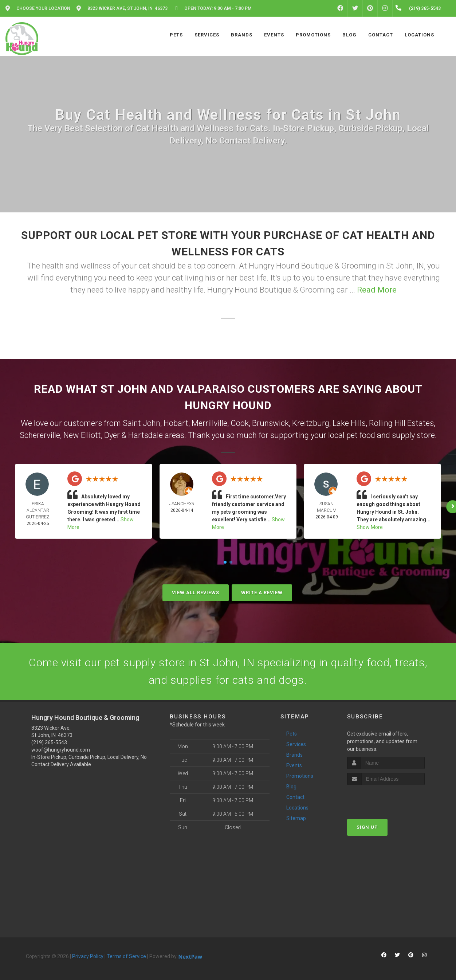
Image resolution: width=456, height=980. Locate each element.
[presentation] (386, 799)
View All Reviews (196, 593)
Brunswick (270, 423)
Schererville (40, 435)
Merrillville (209, 423)
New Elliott (82, 435)
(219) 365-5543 (49, 742)
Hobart (176, 423)
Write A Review (262, 593)
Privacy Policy (88, 956)
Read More (377, 290)
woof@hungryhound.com (61, 750)
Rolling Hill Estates (401, 423)
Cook (240, 423)
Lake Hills (349, 423)
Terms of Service (126, 956)
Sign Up (367, 827)
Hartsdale (146, 435)
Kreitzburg (311, 423)
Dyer (112, 435)
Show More (370, 527)
